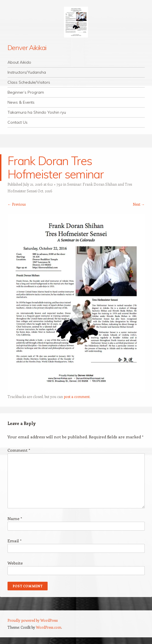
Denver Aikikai (27, 48)
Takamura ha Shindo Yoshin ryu (37, 112)
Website (15, 563)
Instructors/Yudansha (27, 72)
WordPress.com (49, 627)
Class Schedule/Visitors (29, 82)
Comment (19, 450)
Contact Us (18, 122)
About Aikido (19, 62)
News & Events (21, 102)
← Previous (17, 204)
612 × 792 (55, 184)
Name (15, 518)
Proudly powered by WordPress (33, 620)
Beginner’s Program (26, 92)
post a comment (77, 396)
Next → (139, 204)
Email (14, 541)
